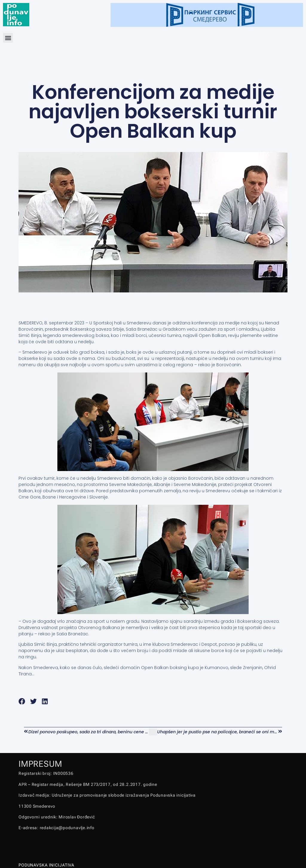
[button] (8, 38)
